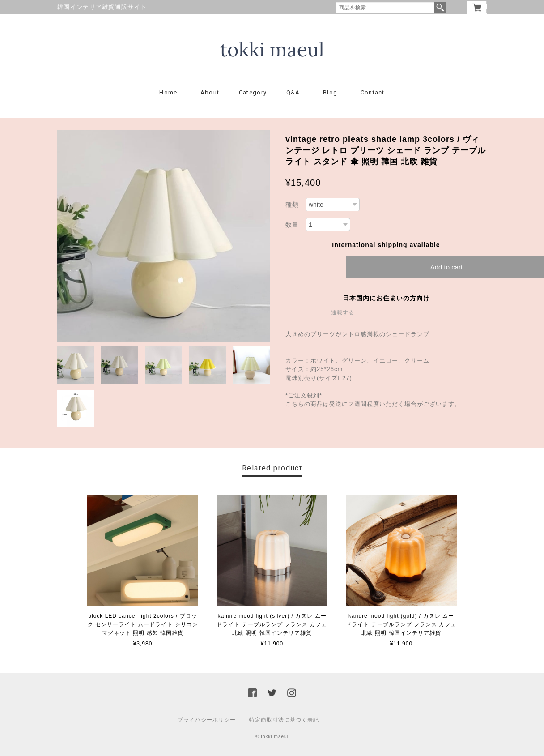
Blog (330, 93)
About (210, 93)
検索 (440, 8)
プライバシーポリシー (207, 720)
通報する (343, 313)
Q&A (293, 93)
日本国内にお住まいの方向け (386, 299)
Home (168, 93)
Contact (373, 93)
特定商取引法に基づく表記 (284, 720)
